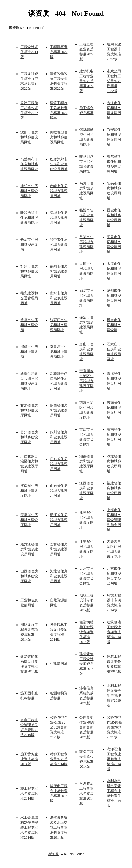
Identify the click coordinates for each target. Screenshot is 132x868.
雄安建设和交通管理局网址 (29, 298)
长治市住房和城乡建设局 (29, 244)
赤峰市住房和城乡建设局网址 (59, 191)
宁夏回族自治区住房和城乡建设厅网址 (86, 381)
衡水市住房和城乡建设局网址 (59, 298)
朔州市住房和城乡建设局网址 (59, 271)
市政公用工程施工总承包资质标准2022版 (114, 81)
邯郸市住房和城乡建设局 (29, 352)
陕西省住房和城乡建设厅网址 (59, 410)
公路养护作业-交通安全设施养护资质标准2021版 (59, 727)
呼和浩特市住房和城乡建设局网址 (29, 218)
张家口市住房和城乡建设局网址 (59, 325)
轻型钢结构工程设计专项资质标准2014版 (86, 632)
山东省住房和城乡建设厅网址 (59, 491)
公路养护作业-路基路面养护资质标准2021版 (114, 727)
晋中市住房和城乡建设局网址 (59, 244)
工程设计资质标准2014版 (29, 52)
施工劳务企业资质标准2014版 (29, 759)
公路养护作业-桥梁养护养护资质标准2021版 (87, 727)
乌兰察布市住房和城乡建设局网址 (29, 164)
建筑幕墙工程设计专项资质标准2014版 (114, 632)
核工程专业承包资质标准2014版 (29, 793)
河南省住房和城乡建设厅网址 (29, 491)
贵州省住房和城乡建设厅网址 (29, 437)
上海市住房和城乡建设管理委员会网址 (114, 520)
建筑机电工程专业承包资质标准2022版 (86, 81)
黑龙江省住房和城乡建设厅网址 (29, 549)
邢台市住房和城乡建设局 (114, 325)
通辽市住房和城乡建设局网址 (29, 191)
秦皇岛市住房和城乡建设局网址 (59, 352)
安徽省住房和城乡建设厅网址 (29, 520)
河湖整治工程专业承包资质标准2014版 (86, 793)
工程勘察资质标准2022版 (59, 52)
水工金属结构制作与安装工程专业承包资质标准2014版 (29, 827)
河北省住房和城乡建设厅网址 (59, 576)
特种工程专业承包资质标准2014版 (59, 759)
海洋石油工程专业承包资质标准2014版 (114, 759)
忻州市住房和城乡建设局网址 (29, 271)
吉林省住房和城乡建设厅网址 (59, 549)
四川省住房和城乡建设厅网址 (59, 437)
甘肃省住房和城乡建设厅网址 (29, 410)
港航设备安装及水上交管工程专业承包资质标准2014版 (59, 827)
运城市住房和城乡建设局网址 (59, 218)
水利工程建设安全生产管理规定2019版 (114, 696)
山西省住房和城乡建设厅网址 (29, 576)
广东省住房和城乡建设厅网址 (59, 464)
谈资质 (53, 854)
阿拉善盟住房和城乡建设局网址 (59, 137)
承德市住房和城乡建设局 (29, 325)
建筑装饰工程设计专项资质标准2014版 (86, 664)
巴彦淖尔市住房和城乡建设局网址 (59, 164)
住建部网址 (59, 664)
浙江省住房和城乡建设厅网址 (59, 520)
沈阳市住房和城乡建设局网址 (29, 137)
